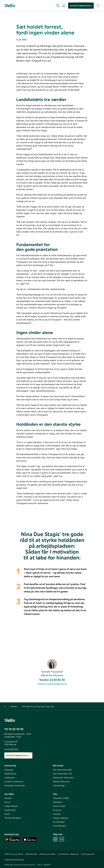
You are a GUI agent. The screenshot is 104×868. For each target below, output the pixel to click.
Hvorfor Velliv (10, 810)
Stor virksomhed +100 (62, 774)
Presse (7, 814)
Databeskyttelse (31, 854)
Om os (7, 802)
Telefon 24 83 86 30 (52, 680)
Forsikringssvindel (88, 854)
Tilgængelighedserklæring (14, 860)
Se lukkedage (59, 822)
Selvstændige (59, 785)
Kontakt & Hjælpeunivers (81, 6)
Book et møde (59, 806)
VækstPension (10, 774)
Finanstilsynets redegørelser (68, 854)
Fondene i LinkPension (14, 781)
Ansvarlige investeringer (15, 785)
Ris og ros (57, 810)
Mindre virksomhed (61, 781)
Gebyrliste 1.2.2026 (61, 798)
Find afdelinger (60, 826)
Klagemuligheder (61, 818)
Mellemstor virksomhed (63, 778)
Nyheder (14, 706)
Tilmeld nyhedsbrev (13, 818)
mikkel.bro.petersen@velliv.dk (52, 684)
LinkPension (9, 778)
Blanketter (58, 802)
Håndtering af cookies (48, 854)
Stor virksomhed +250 (62, 770)
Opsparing (9, 770)
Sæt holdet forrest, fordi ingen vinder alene (38, 706)
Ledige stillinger (11, 806)
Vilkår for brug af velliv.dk (14, 854)
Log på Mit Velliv (11, 749)
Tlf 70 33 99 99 (14, 729)
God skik (57, 814)
